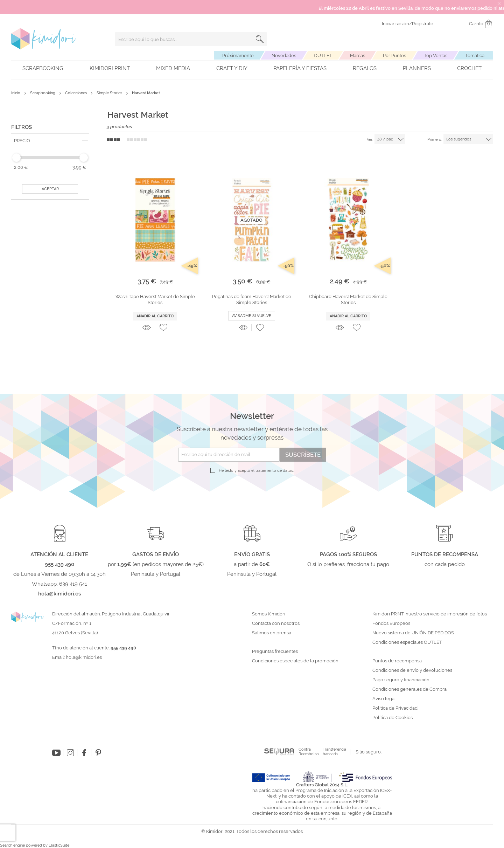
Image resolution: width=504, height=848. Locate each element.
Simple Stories (110, 93)
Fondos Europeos (391, 623)
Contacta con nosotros (276, 623)
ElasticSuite (59, 845)
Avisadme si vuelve (252, 316)
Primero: (435, 140)
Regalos (365, 68)
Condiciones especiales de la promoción (296, 661)
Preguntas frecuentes (275, 651)
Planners (417, 68)
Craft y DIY (232, 68)
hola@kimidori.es (84, 657)
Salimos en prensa (272, 633)
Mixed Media (173, 68)
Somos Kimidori (269, 614)
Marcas (358, 56)
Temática (475, 56)
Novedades (284, 56)
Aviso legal (384, 699)
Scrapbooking (43, 68)
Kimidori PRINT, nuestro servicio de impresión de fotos (430, 614)
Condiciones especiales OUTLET (407, 642)
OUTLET (323, 56)
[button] (163, 328)
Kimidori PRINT (110, 68)
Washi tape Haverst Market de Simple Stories (155, 299)
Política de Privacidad (395, 708)
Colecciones (76, 93)
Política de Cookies (393, 718)
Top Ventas (436, 56)
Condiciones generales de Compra (409, 689)
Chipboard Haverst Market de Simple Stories (348, 299)
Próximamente (238, 56)
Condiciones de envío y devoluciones (412, 670)
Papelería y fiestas (300, 68)
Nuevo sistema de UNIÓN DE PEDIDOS (413, 633)
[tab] (50, 141)
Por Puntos (394, 56)
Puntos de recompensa (397, 661)
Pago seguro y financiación (401, 680)
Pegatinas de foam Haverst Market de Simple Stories (252, 299)
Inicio (16, 93)
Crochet (469, 68)
